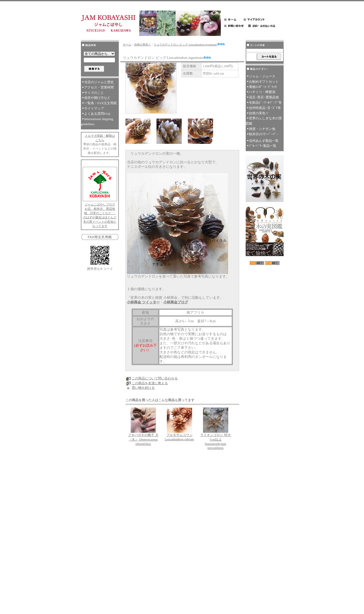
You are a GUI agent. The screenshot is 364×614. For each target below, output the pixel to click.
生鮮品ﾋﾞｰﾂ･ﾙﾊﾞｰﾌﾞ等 (265, 103)
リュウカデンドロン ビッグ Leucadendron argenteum (189, 44)
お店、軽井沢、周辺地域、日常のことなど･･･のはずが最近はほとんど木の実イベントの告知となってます (100, 217)
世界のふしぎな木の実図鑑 (264, 121)
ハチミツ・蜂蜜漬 (262, 92)
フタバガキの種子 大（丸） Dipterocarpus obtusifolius (143, 439)
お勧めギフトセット (264, 82)
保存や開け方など (97, 98)
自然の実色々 (143, 44)
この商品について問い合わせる (155, 378)
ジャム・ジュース (262, 76)
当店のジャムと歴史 (99, 82)
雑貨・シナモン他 (262, 129)
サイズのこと (94, 93)
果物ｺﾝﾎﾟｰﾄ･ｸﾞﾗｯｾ (263, 87)
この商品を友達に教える (150, 383)
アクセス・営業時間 (99, 87)
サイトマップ (94, 108)
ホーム (127, 44)
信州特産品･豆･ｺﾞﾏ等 (265, 108)
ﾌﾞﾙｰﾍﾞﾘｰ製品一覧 (263, 146)
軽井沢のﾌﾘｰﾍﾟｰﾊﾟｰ (264, 134)
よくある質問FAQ (97, 114)
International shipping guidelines (97, 122)
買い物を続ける (143, 388)
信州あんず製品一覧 (264, 141)
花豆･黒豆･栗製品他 (264, 97)
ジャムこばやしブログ (100, 204)
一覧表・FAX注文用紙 (100, 103)
